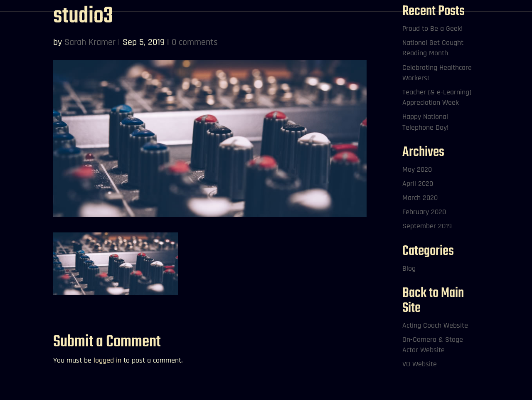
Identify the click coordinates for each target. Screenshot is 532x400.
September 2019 (427, 226)
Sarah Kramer (90, 42)
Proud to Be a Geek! (432, 28)
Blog (409, 268)
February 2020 (424, 212)
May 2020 (417, 169)
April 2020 (418, 184)
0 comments (195, 42)
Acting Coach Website (435, 325)
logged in (107, 360)
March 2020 (420, 198)
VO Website (420, 364)
